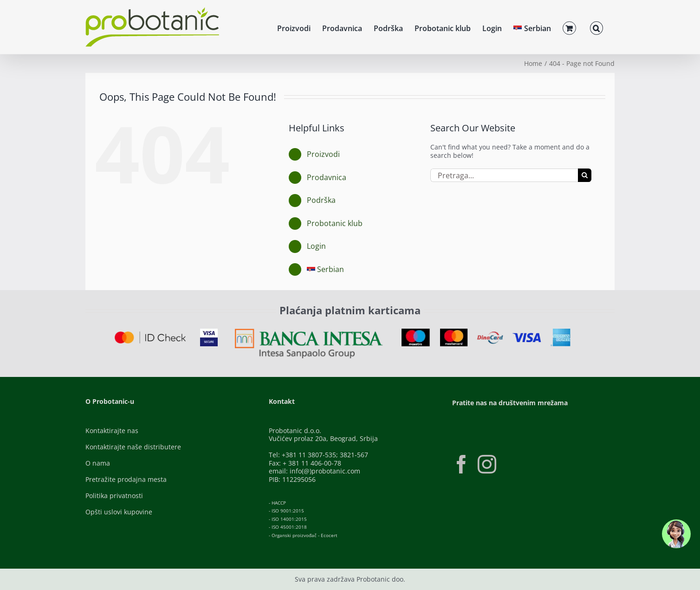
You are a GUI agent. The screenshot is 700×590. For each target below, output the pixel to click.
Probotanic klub (335, 223)
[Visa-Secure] (209, 332)
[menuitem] (532, 27)
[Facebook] (461, 464)
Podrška (321, 200)
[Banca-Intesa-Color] (309, 332)
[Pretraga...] (504, 175)
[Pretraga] (585, 175)
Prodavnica (327, 177)
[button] (596, 27)
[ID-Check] (150, 334)
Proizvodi (323, 154)
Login (316, 246)
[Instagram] (487, 464)
